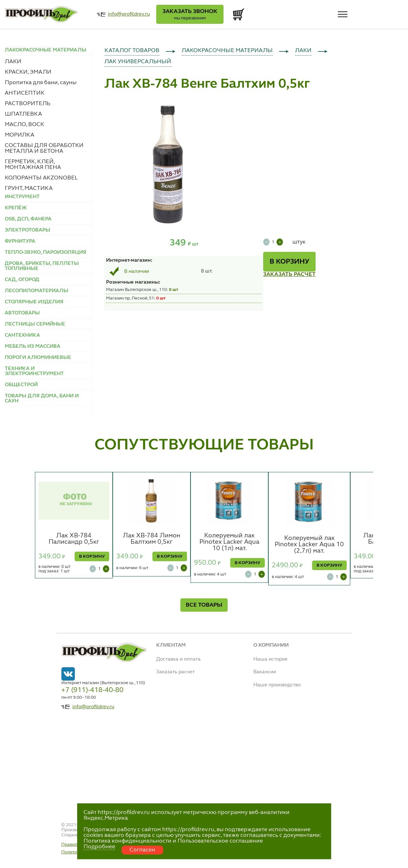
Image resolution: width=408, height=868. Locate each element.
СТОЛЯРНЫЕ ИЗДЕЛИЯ (34, 302)
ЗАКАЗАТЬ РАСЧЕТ (289, 274)
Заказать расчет (175, 672)
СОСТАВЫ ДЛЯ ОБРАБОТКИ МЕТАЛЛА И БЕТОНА (44, 148)
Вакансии (265, 672)
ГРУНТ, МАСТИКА (29, 188)
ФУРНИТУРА (20, 241)
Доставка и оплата (178, 659)
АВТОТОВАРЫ (22, 313)
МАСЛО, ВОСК (24, 124)
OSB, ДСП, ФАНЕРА (28, 219)
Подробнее (99, 847)
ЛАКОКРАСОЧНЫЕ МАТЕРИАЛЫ (227, 50)
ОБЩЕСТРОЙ (21, 385)
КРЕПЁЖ (16, 208)
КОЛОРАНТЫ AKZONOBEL (41, 178)
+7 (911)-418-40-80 (92, 690)
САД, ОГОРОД (22, 280)
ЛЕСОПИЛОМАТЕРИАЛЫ (37, 291)
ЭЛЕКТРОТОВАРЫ (27, 230)
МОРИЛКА (20, 135)
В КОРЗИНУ (289, 262)
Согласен (142, 850)
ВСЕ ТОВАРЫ (204, 605)
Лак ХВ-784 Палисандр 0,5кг (74, 539)
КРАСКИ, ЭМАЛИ (28, 72)
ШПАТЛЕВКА (23, 114)
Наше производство (277, 685)
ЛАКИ (13, 62)
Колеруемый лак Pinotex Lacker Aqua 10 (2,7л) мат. (309, 545)
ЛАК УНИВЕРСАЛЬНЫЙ (138, 62)
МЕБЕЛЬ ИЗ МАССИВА (33, 347)
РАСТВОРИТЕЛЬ (27, 104)
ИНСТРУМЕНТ (22, 197)
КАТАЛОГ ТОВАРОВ (132, 50)
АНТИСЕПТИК (25, 93)
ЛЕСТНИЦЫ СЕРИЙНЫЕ (35, 324)
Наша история (270, 659)
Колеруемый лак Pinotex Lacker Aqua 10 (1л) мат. (229, 542)
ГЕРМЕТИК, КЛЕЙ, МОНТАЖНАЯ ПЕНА (33, 165)
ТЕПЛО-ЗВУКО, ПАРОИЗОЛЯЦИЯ (46, 252)
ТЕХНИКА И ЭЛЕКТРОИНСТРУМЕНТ (34, 371)
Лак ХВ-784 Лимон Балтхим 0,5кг (152, 539)
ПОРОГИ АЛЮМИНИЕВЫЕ (38, 358)
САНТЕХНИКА (22, 335)
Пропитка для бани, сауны (41, 83)
